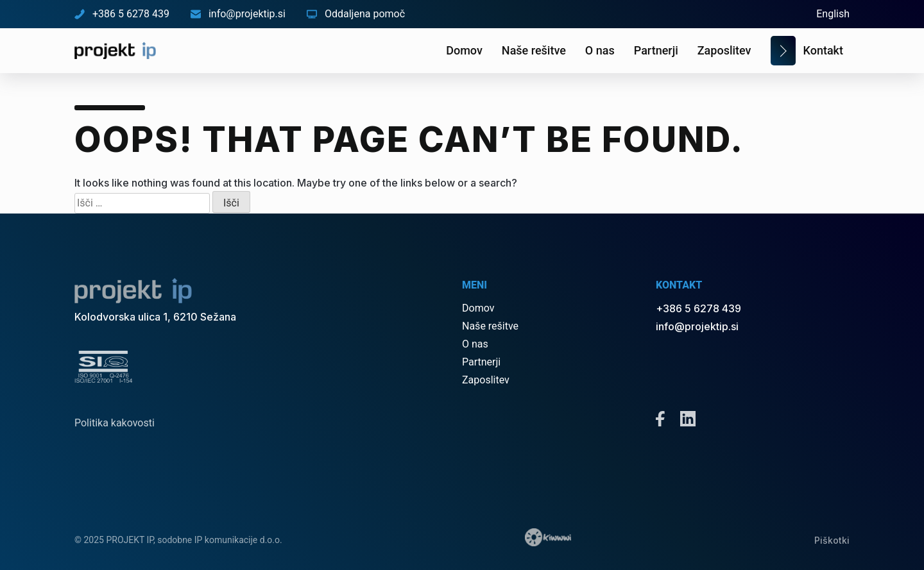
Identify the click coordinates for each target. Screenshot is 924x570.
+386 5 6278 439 (122, 14)
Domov (464, 50)
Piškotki (832, 540)
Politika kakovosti (115, 423)
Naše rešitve (534, 50)
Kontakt (823, 50)
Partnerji (656, 50)
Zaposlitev (724, 50)
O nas (600, 50)
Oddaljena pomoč (356, 14)
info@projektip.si (238, 14)
